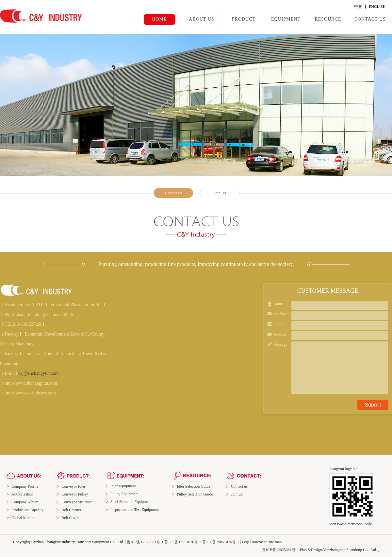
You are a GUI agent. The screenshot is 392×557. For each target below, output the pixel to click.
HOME (159, 19)
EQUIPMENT (286, 19)
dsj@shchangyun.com (39, 373)
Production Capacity (27, 510)
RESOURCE (328, 19)
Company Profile (25, 486)
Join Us (220, 193)
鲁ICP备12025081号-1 (145, 542)
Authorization (22, 494)
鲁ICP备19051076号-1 (221, 542)
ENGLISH (377, 7)
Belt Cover (70, 518)
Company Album (25, 502)
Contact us (174, 193)
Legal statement (254, 542)
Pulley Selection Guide (195, 494)
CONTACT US (370, 19)
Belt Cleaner (71, 510)
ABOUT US (201, 19)
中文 (358, 7)
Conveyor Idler (73, 486)
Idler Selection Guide (194, 486)
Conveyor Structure (77, 502)
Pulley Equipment (124, 494)
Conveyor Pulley (75, 494)
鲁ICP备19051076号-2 (183, 542)
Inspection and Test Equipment (135, 510)
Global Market (23, 518)
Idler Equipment (123, 486)
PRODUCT (244, 19)
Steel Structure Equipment (131, 502)
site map (275, 542)
